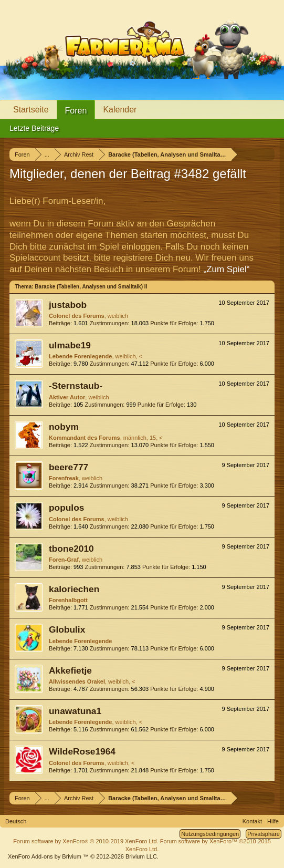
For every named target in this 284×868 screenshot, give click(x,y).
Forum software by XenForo (86, 841)
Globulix (67, 629)
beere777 (69, 467)
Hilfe (273, 821)
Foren (76, 111)
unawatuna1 (75, 711)
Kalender (120, 110)
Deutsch (16, 821)
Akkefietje (70, 670)
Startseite (31, 110)
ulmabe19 (70, 345)
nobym (64, 427)
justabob (68, 305)
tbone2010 (71, 549)
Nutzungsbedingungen (210, 834)
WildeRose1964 (82, 751)
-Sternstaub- (76, 386)
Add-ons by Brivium (83, 856)
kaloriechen (74, 589)
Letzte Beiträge (34, 128)
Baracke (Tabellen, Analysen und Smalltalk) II (91, 287)
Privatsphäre (264, 834)
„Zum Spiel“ (226, 269)
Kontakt (252, 821)
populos (66, 508)
